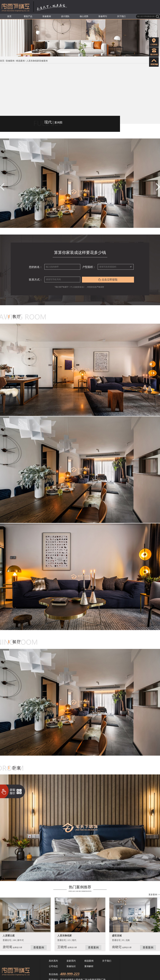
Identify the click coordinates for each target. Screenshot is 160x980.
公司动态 (53, 966)
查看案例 (39, 947)
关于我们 (107, 961)
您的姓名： (36, 267)
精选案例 (20, 61)
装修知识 (71, 966)
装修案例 (10, 61)
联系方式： (36, 280)
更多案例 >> (154, 895)
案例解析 (89, 966)
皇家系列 (71, 961)
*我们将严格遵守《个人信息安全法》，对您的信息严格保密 (80, 287)
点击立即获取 (108, 280)
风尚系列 (53, 961)
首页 (2, 61)
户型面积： (89, 267)
